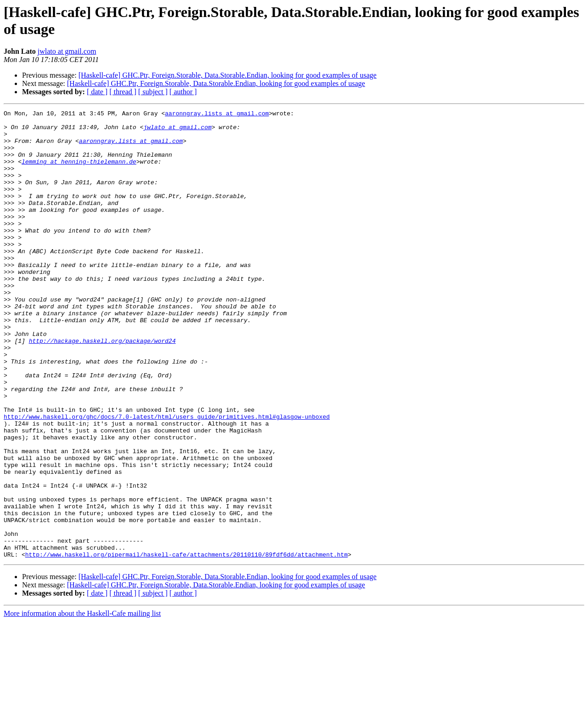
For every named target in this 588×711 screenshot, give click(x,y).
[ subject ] (153, 92)
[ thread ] (123, 92)
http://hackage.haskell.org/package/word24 (102, 387)
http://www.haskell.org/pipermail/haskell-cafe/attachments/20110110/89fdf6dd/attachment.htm (187, 644)
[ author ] (183, 92)
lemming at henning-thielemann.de (79, 172)
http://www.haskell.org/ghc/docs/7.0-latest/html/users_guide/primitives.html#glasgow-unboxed (167, 478)
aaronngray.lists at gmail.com (217, 114)
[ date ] (97, 92)
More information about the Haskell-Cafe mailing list (82, 703)
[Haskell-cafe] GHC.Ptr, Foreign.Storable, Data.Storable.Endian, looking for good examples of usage (228, 75)
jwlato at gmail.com (67, 51)
